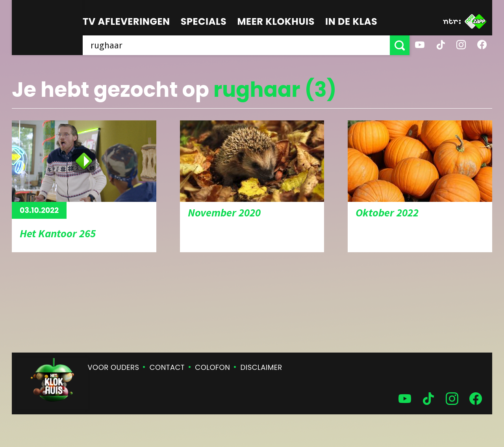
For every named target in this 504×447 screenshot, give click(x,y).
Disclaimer (261, 367)
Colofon (212, 367)
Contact (167, 367)
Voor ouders (114, 367)
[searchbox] (236, 45)
